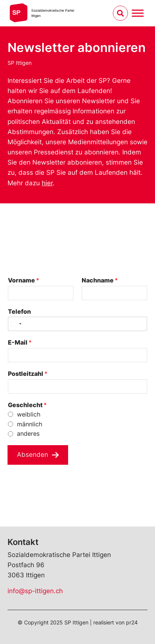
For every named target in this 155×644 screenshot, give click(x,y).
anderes (28, 433)
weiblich (29, 414)
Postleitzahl (28, 374)
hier (47, 183)
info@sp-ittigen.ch (35, 591)
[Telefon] (77, 324)
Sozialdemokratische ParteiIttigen (53, 13)
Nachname (100, 280)
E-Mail (20, 342)
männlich (30, 424)
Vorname (24, 280)
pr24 (132, 622)
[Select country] (16, 324)
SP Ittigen (20, 63)
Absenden (33, 455)
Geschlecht (27, 405)
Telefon (19, 311)
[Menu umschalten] (138, 13)
